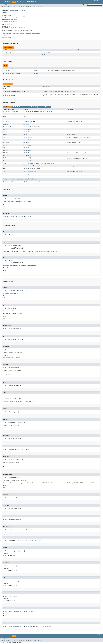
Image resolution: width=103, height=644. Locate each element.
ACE (9, 70)
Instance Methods (31, 107)
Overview (3, 2)
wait (31, 182)
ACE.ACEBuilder (46, 52)
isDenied (26, 153)
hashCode (26, 148)
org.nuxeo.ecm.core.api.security (16, 10)
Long (5, 137)
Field (12, 6)
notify (19, 182)
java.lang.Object (6, 16)
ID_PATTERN (37, 73)
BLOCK (35, 70)
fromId (26, 121)
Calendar (6, 124)
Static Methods (18, 107)
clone (25, 117)
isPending (27, 161)
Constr (16, 6)
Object (9, 26)
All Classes (4, 5)
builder (26, 112)
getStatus (27, 142)
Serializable (6, 21)
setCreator (27, 169)
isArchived (27, 150)
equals (26, 119)
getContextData (28, 127)
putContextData (28, 163)
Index (32, 2)
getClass (13, 182)
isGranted (27, 158)
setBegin (26, 166)
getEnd (26, 132)
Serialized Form (6, 38)
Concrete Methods (44, 107)
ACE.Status (44, 55)
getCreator (27, 129)
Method (21, 6)
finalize (6, 182)
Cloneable (14, 21)
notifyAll (25, 182)
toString (26, 174)
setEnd (26, 171)
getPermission (28, 140)
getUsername (27, 145)
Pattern (17, 73)
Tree (21, 2)
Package (9, 2)
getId (25, 134)
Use (18, 2)
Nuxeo (11, 642)
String (8, 91)
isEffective (27, 156)
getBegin (26, 124)
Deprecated (26, 2)
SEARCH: (84, 5)
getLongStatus (28, 137)
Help (36, 2)
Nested (8, 6)
